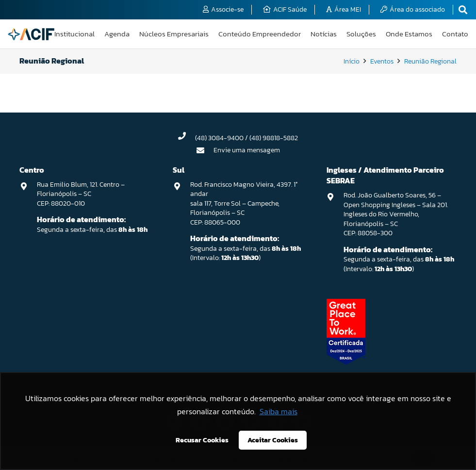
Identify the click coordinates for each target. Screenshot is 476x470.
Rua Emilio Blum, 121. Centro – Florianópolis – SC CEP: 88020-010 (81, 194)
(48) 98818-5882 (274, 138)
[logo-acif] (31, 34)
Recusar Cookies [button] (202, 440)
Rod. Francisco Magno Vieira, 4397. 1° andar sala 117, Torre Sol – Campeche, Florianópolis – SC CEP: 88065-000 (244, 203)
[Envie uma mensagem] (205, 150)
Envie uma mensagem (247, 150)
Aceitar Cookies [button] (273, 440)
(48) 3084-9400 (219, 138)
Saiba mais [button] (279, 411)
